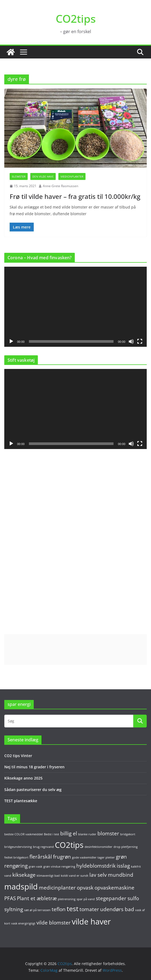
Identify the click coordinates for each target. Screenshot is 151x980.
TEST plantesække (21, 801)
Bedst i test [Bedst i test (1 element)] (52, 834)
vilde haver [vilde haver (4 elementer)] (91, 922)
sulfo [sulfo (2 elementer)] (133, 898)
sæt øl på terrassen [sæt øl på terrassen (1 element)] (37, 910)
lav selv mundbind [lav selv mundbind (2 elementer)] (111, 875)
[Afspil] (11, 341)
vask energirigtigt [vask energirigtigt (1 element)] (23, 923)
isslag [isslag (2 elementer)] (123, 866)
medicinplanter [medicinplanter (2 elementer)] (57, 888)
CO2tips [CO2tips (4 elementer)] (69, 845)
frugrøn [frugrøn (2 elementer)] (62, 857)
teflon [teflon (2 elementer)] (59, 909)
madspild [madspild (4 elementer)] (21, 887)
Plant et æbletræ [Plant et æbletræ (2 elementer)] (37, 898)
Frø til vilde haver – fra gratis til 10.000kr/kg (75, 196)
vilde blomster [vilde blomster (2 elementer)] (54, 923)
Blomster (19, 176)
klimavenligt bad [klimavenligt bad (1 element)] (48, 876)
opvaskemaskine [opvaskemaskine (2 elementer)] (114, 888)
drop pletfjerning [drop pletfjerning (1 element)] (126, 847)
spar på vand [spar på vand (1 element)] (86, 899)
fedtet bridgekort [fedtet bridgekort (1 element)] (16, 857)
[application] (76, 307)
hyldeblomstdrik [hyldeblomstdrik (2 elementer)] (96, 866)
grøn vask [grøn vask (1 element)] (35, 867)
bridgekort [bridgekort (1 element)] (128, 834)
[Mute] (131, 341)
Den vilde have (43, 176)
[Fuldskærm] (140, 341)
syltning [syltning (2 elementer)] (14, 909)
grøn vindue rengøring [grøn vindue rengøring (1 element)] (59, 867)
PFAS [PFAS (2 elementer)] (10, 898)
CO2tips (76, 19)
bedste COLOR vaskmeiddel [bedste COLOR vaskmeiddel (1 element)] (24, 834)
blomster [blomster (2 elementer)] (108, 833)
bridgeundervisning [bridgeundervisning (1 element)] (18, 847)
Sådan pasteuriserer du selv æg (33, 790)
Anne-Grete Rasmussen (61, 186)
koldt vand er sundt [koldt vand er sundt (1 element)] (75, 876)
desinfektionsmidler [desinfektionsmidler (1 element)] (99, 847)
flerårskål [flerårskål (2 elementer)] (41, 857)
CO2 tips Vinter (18, 756)
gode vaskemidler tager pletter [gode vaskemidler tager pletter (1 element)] (93, 857)
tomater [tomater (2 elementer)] (89, 909)
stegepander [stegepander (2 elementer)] (111, 898)
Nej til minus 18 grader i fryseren (34, 767)
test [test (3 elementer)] (73, 909)
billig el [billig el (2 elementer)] (69, 833)
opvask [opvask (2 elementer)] (85, 888)
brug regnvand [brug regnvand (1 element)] (43, 847)
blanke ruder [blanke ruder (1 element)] (87, 834)
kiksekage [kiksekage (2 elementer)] (24, 875)
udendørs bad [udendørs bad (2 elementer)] (117, 909)
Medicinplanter (72, 176)
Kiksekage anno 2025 (23, 778)
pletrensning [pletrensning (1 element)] (67, 899)
